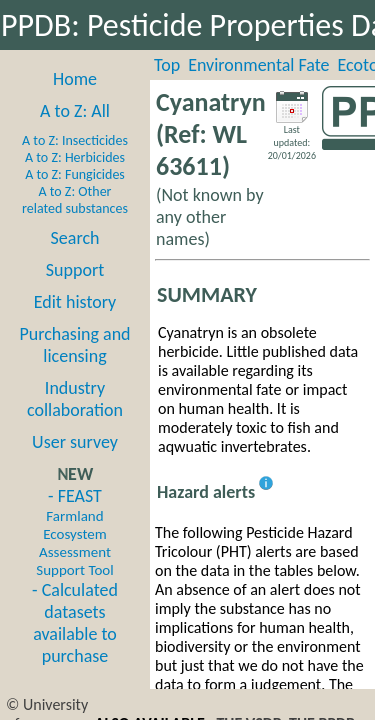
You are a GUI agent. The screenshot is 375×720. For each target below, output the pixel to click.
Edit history (75, 302)
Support (75, 270)
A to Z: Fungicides (75, 174)
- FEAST (74, 532)
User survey (75, 442)
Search (75, 238)
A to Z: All (75, 111)
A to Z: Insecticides (75, 140)
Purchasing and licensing (74, 345)
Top (167, 65)
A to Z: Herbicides (75, 157)
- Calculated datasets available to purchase (75, 623)
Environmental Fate (258, 65)
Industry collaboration (75, 399)
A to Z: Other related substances (75, 200)
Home (75, 79)
